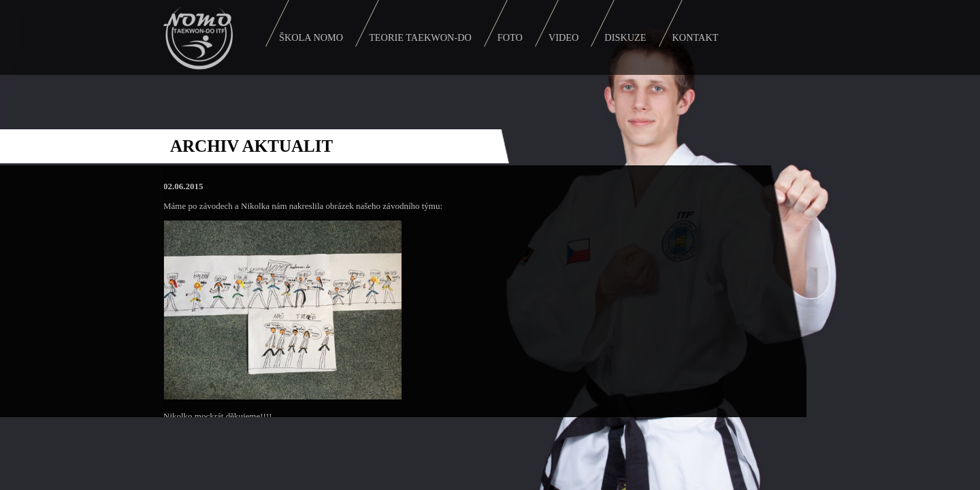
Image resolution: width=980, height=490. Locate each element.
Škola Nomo (311, 37)
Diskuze (625, 37)
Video (563, 37)
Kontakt (696, 37)
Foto (510, 37)
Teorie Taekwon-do (420, 37)
